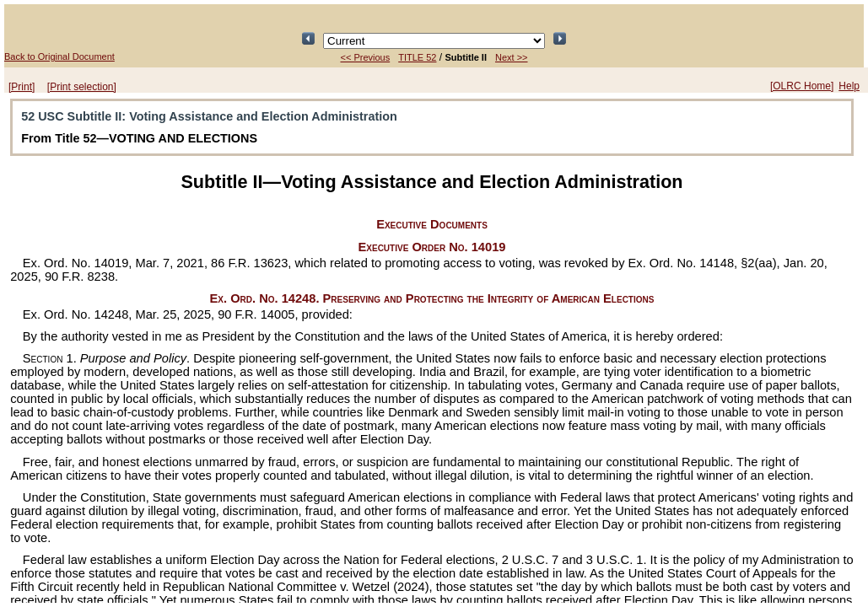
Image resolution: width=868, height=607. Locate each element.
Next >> (512, 57)
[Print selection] (82, 87)
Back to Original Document (59, 56)
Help (849, 86)
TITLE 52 (417, 57)
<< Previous (365, 57)
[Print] (22, 87)
